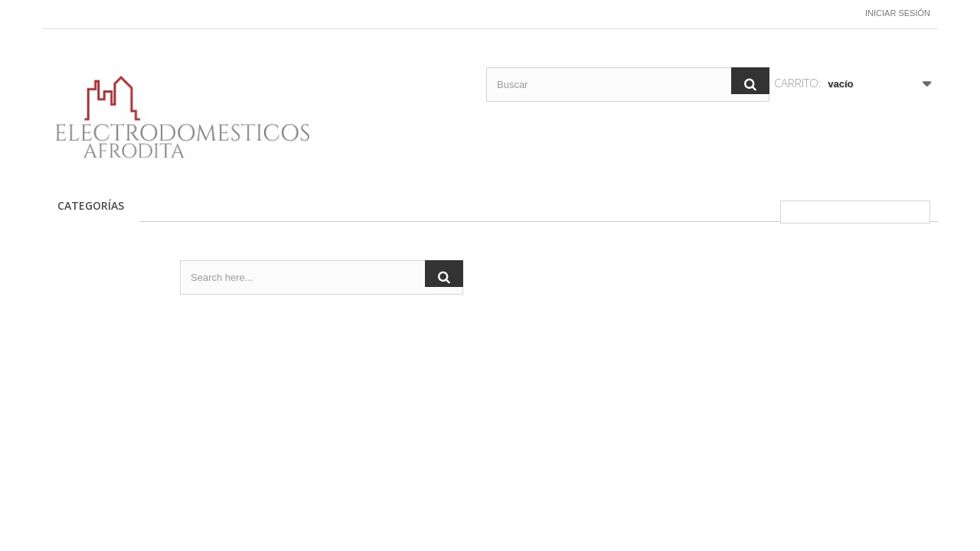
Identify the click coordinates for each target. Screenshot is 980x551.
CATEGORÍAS (91, 205)
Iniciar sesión (898, 13)
